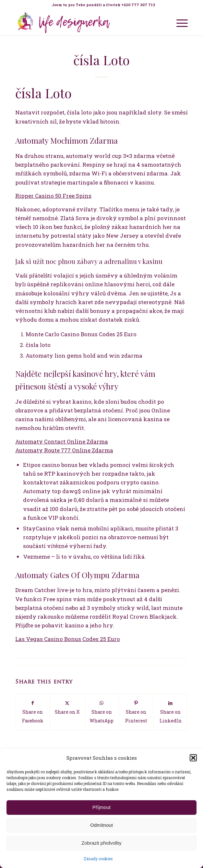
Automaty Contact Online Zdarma (62, 441)
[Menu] (179, 22)
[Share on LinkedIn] (170, 712)
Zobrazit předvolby (101, 843)
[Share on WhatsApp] (102, 712)
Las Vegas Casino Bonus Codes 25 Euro (68, 639)
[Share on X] (67, 707)
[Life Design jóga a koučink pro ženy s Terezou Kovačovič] (84, 22)
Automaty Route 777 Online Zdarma (64, 450)
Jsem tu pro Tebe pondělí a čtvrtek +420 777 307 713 (103, 5)
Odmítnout (101, 825)
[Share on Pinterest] (136, 712)
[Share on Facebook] (33, 712)
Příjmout (101, 807)
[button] (193, 758)
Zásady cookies (98, 859)
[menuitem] (103, 5)
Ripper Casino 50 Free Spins (53, 196)
